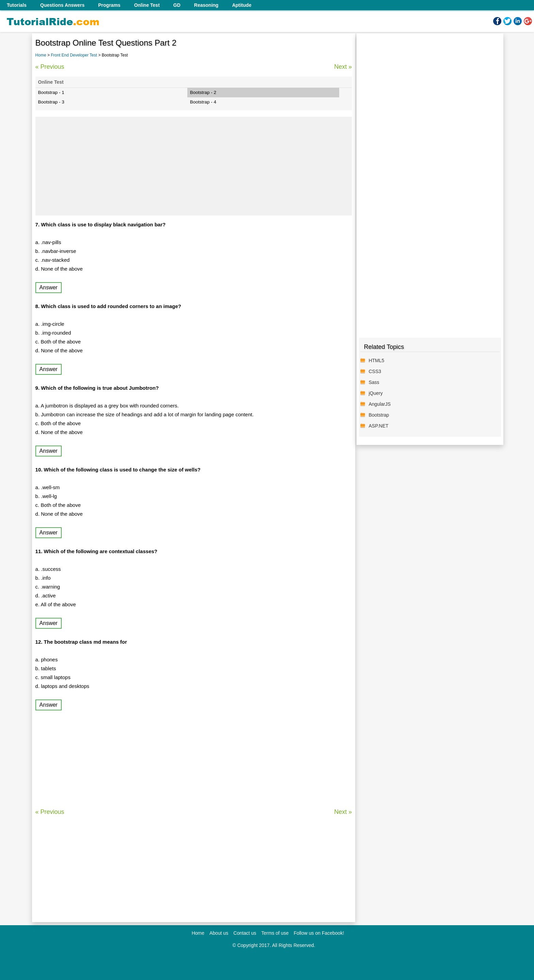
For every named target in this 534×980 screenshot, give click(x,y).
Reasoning (206, 5)
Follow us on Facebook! (319, 933)
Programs (109, 5)
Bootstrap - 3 (51, 102)
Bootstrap (379, 415)
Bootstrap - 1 (51, 92)
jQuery (375, 393)
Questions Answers (62, 5)
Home (41, 55)
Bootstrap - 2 (203, 92)
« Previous (50, 67)
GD (177, 5)
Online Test (147, 5)
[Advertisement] (194, 166)
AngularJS (380, 404)
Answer (49, 287)
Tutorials (17, 5)
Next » (343, 67)
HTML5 (376, 360)
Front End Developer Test (74, 55)
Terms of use (275, 933)
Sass (374, 382)
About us (219, 933)
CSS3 (375, 371)
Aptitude (242, 5)
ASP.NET (378, 426)
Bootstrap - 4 (203, 102)
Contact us (245, 933)
